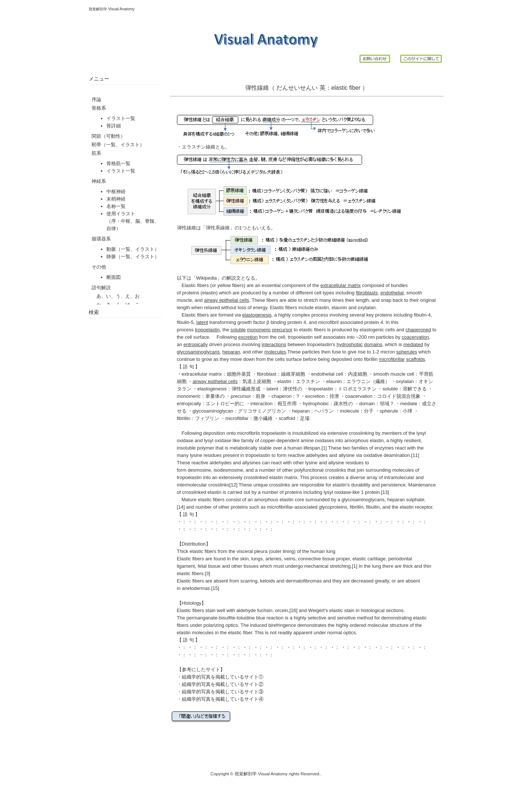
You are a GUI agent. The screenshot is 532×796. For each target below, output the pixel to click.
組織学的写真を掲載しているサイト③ (223, 692)
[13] (385, 492)
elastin (209, 293)
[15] (215, 588)
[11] (415, 455)
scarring (249, 581)
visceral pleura (252, 551)
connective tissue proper (324, 559)
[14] (181, 507)
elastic (340, 88)
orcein (281, 610)
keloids (267, 581)
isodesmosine (228, 470)
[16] (293, 610)
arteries (273, 559)
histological (373, 610)
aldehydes (317, 455)
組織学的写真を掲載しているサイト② (223, 684)
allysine (346, 455)
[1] (324, 448)
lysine (196, 455)
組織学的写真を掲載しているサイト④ (223, 699)
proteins (191, 293)
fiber (355, 88)
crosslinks (219, 485)
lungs (257, 559)
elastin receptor (416, 507)
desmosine (199, 470)
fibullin (373, 507)
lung (331, 551)
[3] (207, 573)
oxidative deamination (387, 455)
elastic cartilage (369, 559)
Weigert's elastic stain (331, 610)
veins (290, 559)
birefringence (282, 625)
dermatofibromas (304, 581)
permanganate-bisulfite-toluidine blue (226, 618)
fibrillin (371, 359)
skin (244, 559)
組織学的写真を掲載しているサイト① (223, 677)
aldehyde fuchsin (255, 610)
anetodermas (196, 588)
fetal (202, 566)
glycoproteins (333, 507)
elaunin (339, 308)
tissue (214, 566)
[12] (233, 485)
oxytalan (366, 308)
